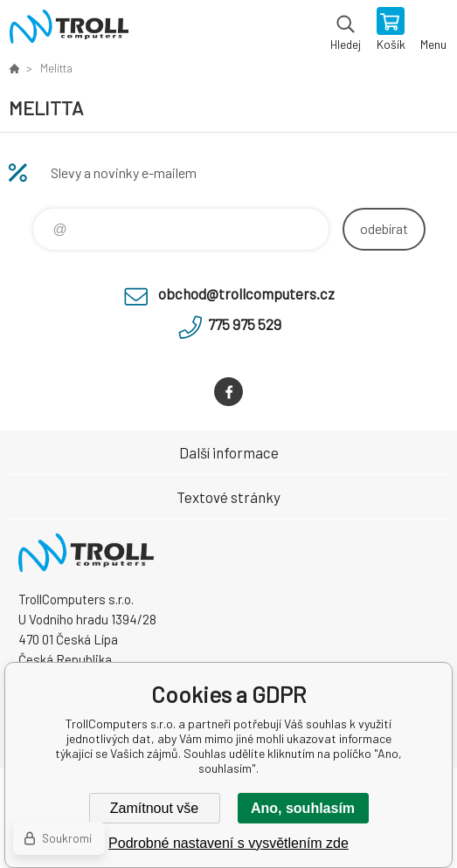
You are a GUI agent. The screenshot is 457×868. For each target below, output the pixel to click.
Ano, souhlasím (303, 808)
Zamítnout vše (154, 808)
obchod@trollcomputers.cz (246, 293)
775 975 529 (245, 324)
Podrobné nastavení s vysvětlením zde (228, 843)
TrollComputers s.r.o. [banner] (69, 31)
